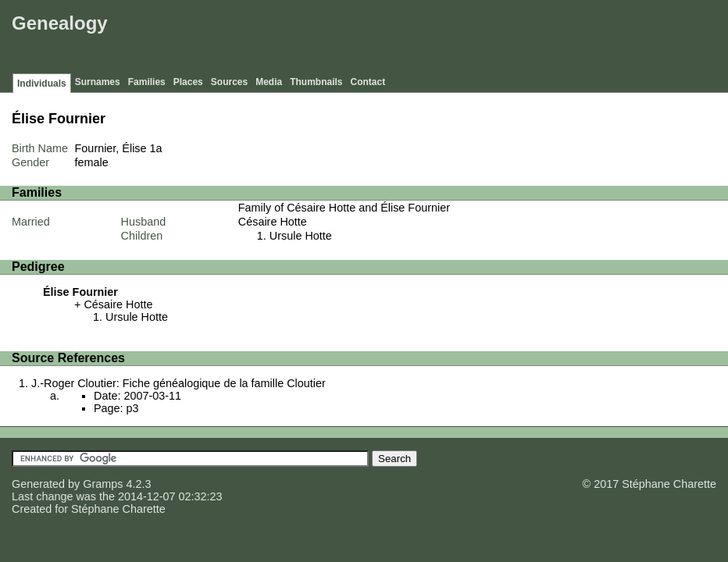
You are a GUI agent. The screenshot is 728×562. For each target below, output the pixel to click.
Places (188, 82)
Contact (368, 82)
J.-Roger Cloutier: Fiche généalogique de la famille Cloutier (178, 383)
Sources (229, 82)
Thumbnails (316, 82)
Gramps (103, 484)
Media (269, 82)
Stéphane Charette (118, 509)
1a (156, 148)
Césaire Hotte (273, 222)
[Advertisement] (440, 39)
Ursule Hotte (301, 236)
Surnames (98, 82)
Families (147, 82)
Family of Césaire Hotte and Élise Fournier (344, 208)
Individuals (42, 84)
